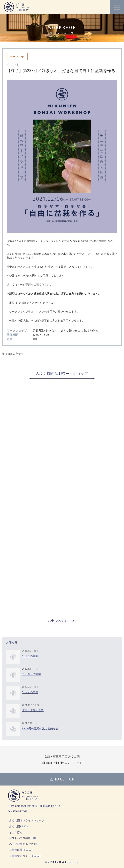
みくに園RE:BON (19, 826)
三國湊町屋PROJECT (21, 850)
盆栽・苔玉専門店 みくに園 (62, 757)
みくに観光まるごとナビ (24, 844)
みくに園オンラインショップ (27, 820)
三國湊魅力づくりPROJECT (25, 856)
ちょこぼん (16, 832)
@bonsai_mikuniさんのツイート (62, 763)
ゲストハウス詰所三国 (23, 838)
